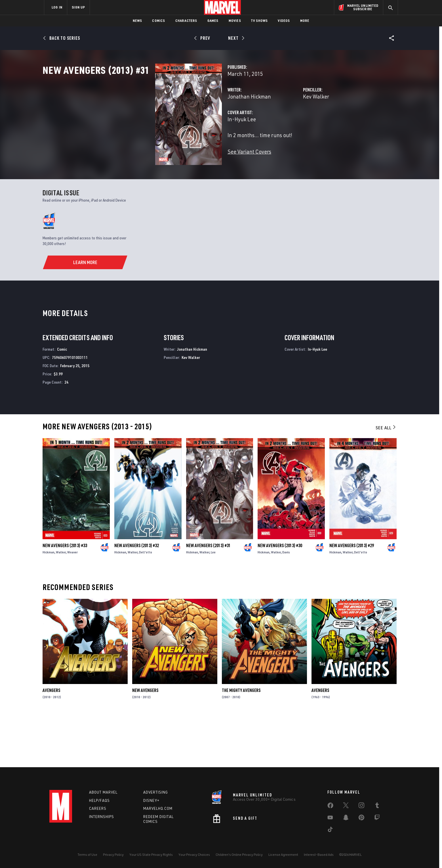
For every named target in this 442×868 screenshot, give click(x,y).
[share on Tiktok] (330, 831)
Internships (102, 817)
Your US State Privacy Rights (151, 855)
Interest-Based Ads (319, 855)
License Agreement (283, 855)
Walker (61, 602)
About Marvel (103, 792)
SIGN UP (78, 7)
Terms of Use (87, 855)
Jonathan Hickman (170, 121)
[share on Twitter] (346, 806)
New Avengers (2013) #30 (280, 595)
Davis (286, 602)
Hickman (49, 602)
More (305, 21)
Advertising (156, 792)
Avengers (51, 740)
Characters (186, 21)
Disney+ (151, 800)
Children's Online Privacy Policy (239, 855)
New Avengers (145, 740)
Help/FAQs (99, 800)
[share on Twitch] (377, 819)
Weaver (72, 602)
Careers (98, 808)
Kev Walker (277, 121)
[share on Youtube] (330, 819)
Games (213, 21)
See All (386, 477)
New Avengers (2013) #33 (65, 595)
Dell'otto (146, 602)
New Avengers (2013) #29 (352, 595)
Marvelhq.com (158, 808)
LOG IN (57, 7)
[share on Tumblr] (377, 806)
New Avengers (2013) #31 (208, 595)
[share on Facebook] (330, 807)
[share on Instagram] (361, 806)
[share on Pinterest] (361, 819)
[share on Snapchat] (346, 819)
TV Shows (259, 21)
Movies (235, 21)
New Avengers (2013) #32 (137, 595)
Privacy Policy (113, 855)
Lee (213, 602)
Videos (284, 21)
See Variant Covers (171, 176)
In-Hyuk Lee (163, 144)
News (137, 21)
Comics (158, 21)
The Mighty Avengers (241, 740)
